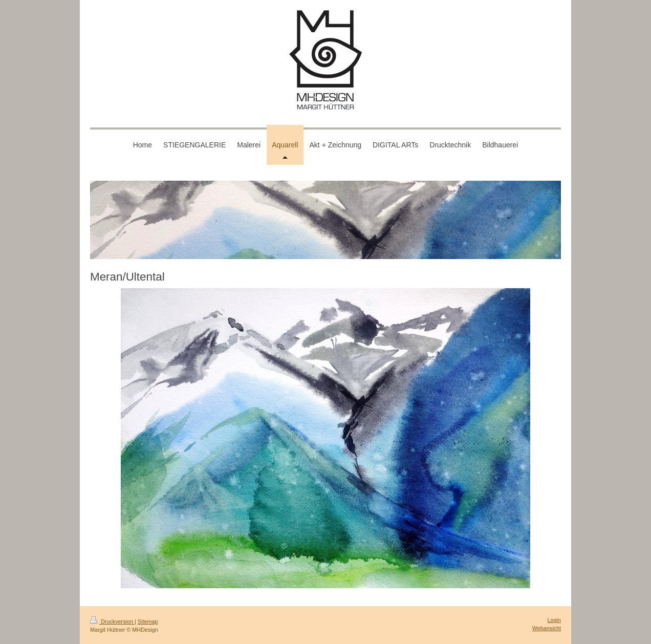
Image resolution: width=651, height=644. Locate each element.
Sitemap (148, 621)
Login (554, 620)
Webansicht (547, 628)
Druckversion (112, 621)
